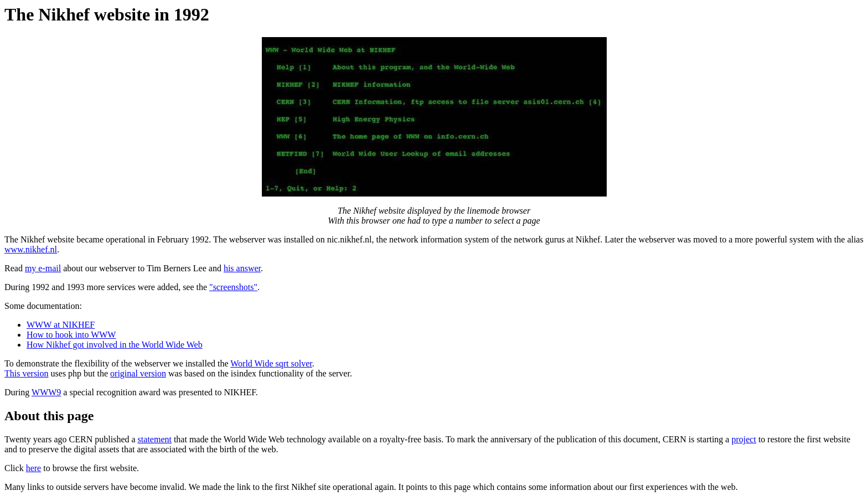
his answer (242, 268)
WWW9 (46, 392)
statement (155, 439)
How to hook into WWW (71, 335)
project (743, 439)
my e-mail (43, 268)
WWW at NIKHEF (61, 325)
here (34, 468)
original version (138, 373)
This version (27, 373)
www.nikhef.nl (31, 249)
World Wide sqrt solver (271, 363)
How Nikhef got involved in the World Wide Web (115, 345)
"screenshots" (233, 287)
